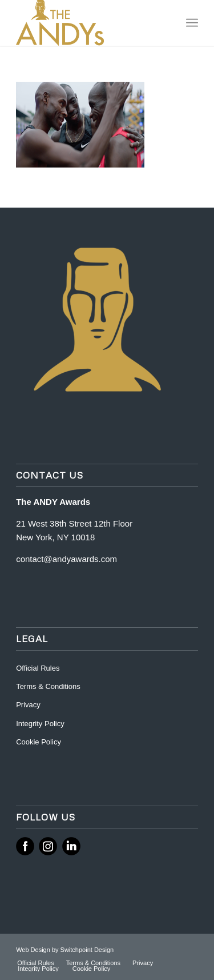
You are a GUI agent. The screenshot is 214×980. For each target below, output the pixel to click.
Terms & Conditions (48, 686)
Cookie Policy (39, 742)
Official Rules (38, 668)
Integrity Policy (41, 724)
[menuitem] (192, 23)
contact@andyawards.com (66, 559)
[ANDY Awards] (89, 23)
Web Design (34, 950)
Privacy (28, 705)
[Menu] (192, 23)
